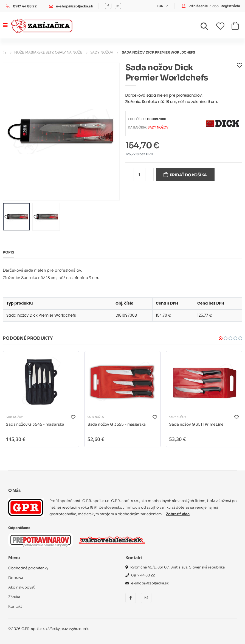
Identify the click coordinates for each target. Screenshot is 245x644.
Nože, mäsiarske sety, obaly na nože (48, 52)
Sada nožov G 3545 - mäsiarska (35, 424)
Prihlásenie (198, 6)
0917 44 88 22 (25, 6)
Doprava (16, 577)
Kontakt (15, 606)
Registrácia (230, 6)
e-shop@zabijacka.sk (75, 6)
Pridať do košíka (189, 175)
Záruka (14, 597)
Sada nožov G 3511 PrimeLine (196, 424)
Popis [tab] (9, 252)
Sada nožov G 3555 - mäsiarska (117, 424)
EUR (161, 6)
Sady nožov (102, 52)
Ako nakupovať (21, 587)
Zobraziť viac (178, 514)
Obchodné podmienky (28, 568)
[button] (208, 27)
